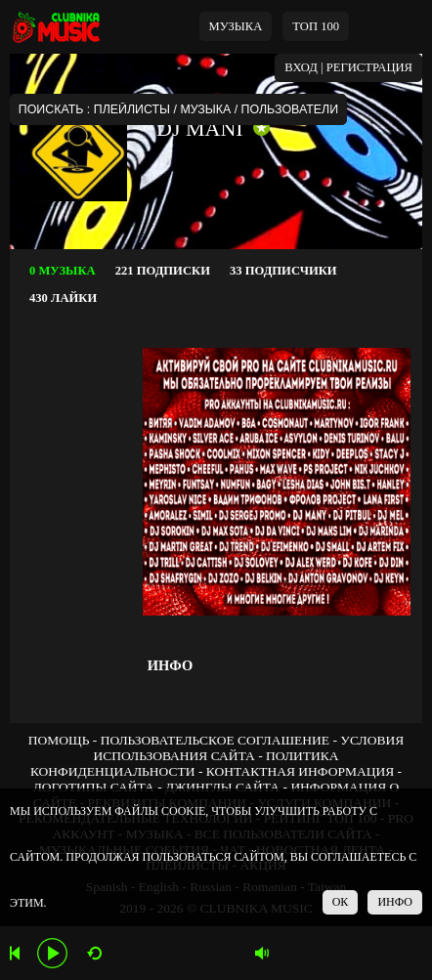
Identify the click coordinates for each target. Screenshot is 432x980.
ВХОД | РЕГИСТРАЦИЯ (348, 67)
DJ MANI (200, 128)
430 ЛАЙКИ (63, 298)
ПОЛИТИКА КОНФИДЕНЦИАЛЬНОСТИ (185, 764)
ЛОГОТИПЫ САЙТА (94, 787)
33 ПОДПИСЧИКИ (283, 271)
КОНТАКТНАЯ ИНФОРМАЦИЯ (300, 771)
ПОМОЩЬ (59, 740)
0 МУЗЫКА (63, 271)
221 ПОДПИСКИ (163, 271)
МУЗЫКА (236, 26)
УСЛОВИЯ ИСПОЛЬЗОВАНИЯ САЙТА (248, 748)
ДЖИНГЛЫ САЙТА (222, 787)
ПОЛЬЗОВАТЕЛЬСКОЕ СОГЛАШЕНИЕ (215, 740)
